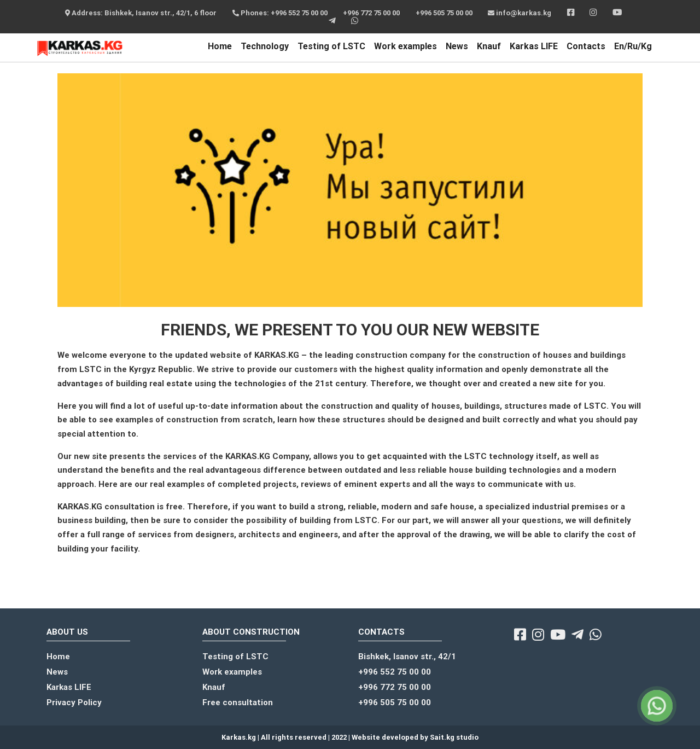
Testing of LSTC (331, 46)
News (457, 46)
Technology (265, 46)
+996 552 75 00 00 (395, 672)
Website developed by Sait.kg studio (415, 737)
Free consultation (238, 702)
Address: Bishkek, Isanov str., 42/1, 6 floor (141, 13)
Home (220, 46)
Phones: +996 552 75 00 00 (280, 13)
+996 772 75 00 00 (371, 13)
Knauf (489, 46)
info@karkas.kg (520, 13)
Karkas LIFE (534, 46)
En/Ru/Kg (633, 46)
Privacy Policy (74, 702)
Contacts (586, 46)
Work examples (406, 46)
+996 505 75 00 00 (444, 13)
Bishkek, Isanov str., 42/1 (407, 657)
